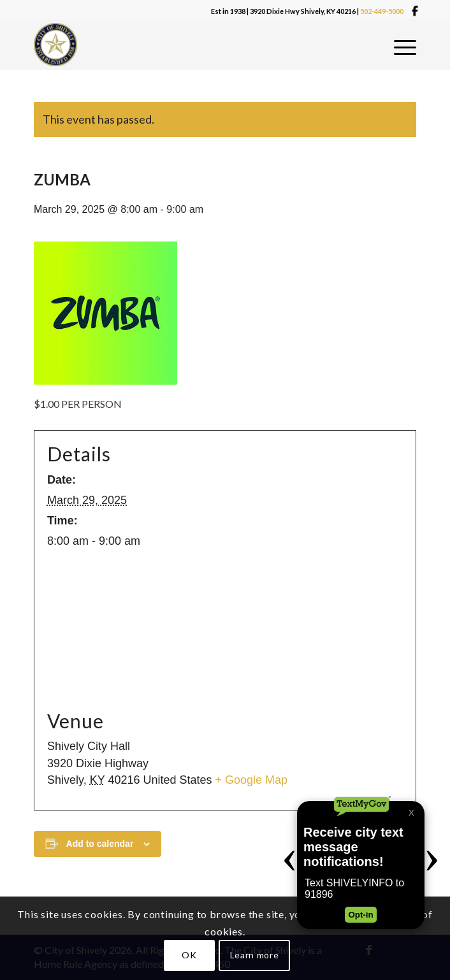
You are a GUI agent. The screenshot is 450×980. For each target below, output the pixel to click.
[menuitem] (405, 48)
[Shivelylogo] (59, 45)
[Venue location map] (225, 629)
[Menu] (405, 48)
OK (189, 955)
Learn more (255, 955)
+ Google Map (252, 780)
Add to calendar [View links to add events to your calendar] (100, 844)
